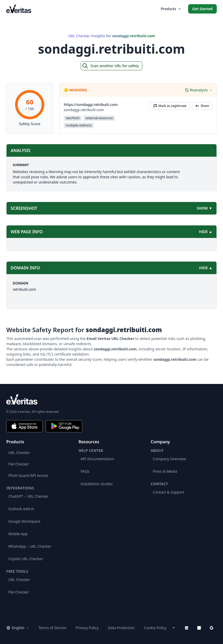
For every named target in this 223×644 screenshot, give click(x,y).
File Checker (19, 464)
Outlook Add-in (21, 509)
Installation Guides (97, 484)
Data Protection (121, 628)
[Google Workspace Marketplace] (212, 628)
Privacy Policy (87, 628)
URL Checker (19, 453)
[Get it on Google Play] (64, 426)
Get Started (202, 9)
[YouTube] (174, 628)
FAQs (85, 471)
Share (202, 106)
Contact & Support (168, 492)
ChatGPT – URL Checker (28, 496)
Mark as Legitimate (170, 106)
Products (171, 9)
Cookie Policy (155, 628)
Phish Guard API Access (28, 475)
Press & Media (165, 471)
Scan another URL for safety (110, 66)
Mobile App (18, 534)
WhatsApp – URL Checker (30, 546)
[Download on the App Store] (24, 426)
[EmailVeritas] (19, 9)
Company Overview (169, 459)
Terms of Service (53, 628)
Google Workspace (24, 521)
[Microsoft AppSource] (199, 628)
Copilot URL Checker (26, 559)
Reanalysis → (199, 90)
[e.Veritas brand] (111, 399)
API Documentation (97, 459)
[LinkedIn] (187, 628)
